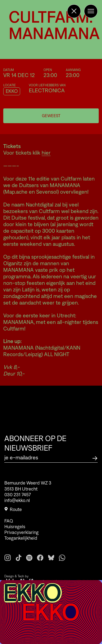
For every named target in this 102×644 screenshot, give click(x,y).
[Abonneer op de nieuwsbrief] (95, 458)
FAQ (9, 526)
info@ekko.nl (17, 502)
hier (46, 153)
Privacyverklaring (21, 538)
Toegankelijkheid (21, 543)
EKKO (12, 91)
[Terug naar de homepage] (74, 11)
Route (13, 511)
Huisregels (15, 532)
